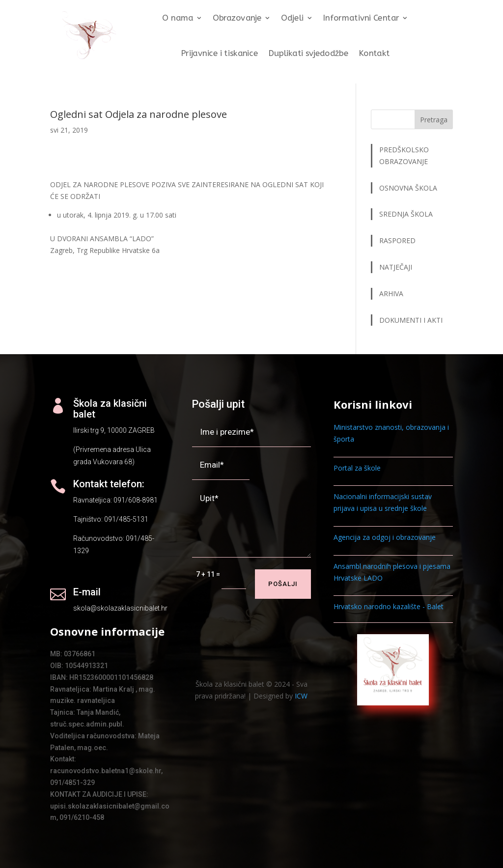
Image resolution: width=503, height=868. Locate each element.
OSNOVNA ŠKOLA (408, 188)
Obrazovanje (237, 18)
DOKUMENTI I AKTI (411, 320)
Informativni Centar (361, 18)
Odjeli (292, 18)
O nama (178, 18)
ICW (301, 696)
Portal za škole (357, 468)
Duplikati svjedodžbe (308, 53)
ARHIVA (391, 294)
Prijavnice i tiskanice (219, 53)
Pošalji (283, 584)
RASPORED (398, 240)
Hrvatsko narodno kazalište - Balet (389, 606)
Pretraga (434, 120)
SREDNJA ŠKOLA (406, 214)
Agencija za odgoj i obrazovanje (385, 537)
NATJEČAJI (397, 267)
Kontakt (374, 53)
